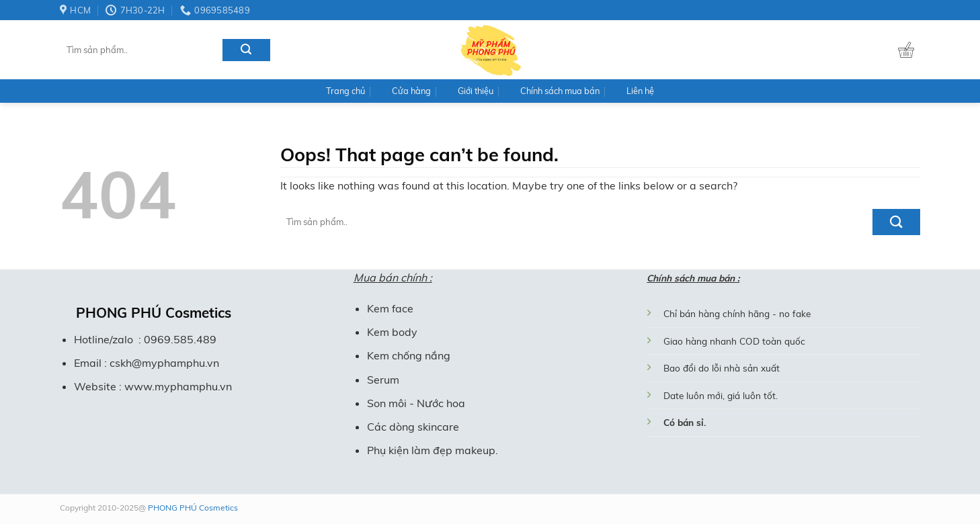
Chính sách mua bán (560, 91)
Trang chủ (345, 91)
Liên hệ (640, 91)
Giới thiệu (476, 91)
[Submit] (246, 50)
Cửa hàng (411, 91)
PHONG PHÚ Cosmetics (192, 508)
